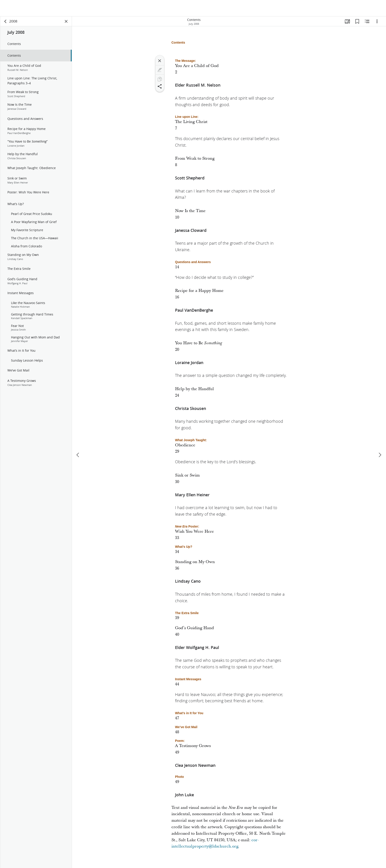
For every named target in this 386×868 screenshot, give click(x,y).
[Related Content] (367, 22)
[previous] (78, 438)
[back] (6, 22)
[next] (380, 438)
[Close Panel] (66, 22)
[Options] (377, 22)
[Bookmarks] (357, 22)
